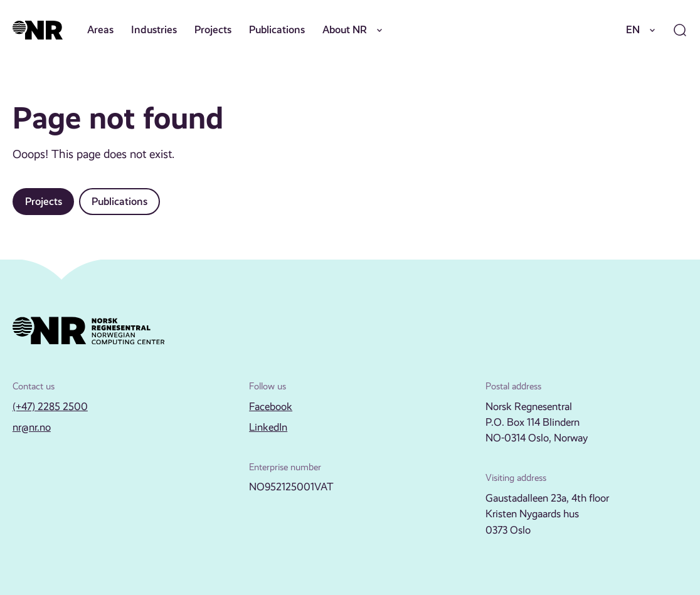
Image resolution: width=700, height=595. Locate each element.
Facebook (271, 407)
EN (643, 30)
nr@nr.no (32, 427)
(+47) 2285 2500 (50, 407)
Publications (277, 29)
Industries (154, 29)
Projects (213, 29)
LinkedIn (268, 427)
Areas (100, 29)
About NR (355, 30)
